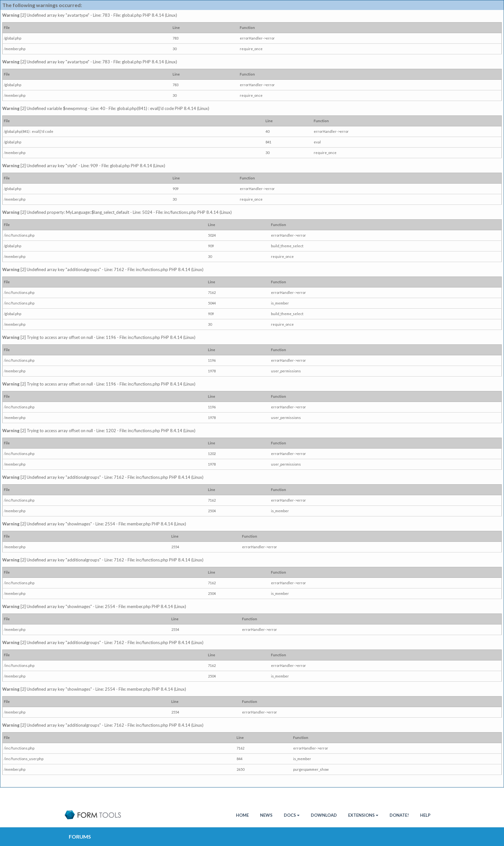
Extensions (363, 815)
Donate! (399, 815)
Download (324, 815)
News (266, 815)
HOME (242, 815)
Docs (292, 815)
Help (425, 815)
